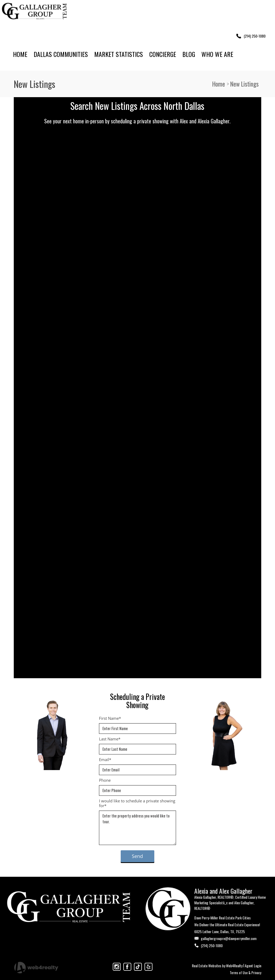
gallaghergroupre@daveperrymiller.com (229, 938)
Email (105, 759)
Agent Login (253, 966)
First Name (110, 718)
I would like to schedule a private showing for (137, 803)
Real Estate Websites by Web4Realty (217, 966)
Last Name (110, 739)
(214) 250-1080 (212, 945)
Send (137, 856)
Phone (105, 780)
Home (219, 84)
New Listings (244, 84)
